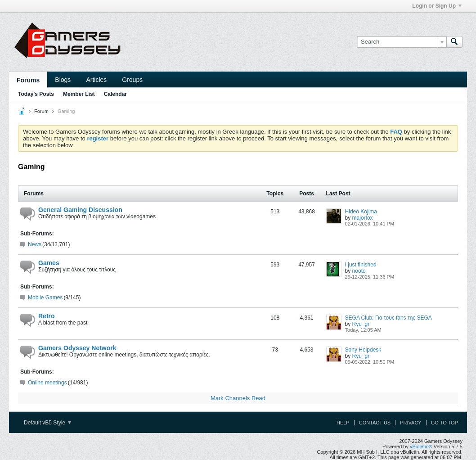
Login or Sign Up (437, 6)
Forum (41, 111)
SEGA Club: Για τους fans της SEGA (388, 318)
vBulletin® (421, 446)
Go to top (445, 423)
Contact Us (375, 423)
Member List (79, 94)
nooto (359, 271)
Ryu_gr (361, 324)
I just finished (361, 265)
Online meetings (47, 383)
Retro (47, 316)
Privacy (411, 423)
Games (49, 263)
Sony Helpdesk (363, 350)
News (35, 244)
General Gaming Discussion (80, 210)
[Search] (402, 42)
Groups (132, 80)
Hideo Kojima (361, 212)
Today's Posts (36, 94)
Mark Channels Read (238, 398)
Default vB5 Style (47, 423)
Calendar (115, 94)
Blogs (63, 80)
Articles (96, 80)
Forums (28, 80)
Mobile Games (45, 298)
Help (343, 423)
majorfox (363, 218)
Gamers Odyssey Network (77, 348)
